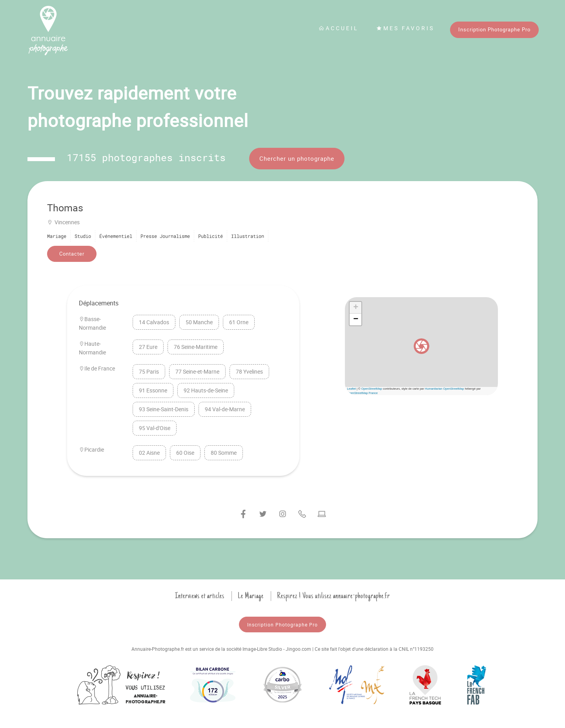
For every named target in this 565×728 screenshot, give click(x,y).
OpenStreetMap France (362, 393)
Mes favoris (405, 28)
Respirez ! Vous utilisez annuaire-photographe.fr (334, 596)
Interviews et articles (200, 596)
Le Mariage (251, 596)
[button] (421, 346)
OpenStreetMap (372, 389)
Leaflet (351, 389)
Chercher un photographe (297, 158)
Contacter (72, 254)
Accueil (339, 28)
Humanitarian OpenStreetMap (445, 389)
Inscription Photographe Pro (494, 29)
